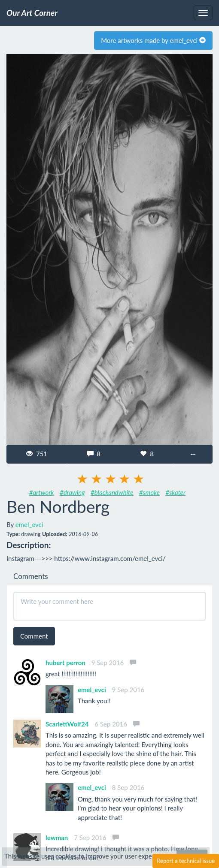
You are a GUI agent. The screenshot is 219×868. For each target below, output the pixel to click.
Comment (34, 636)
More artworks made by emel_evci (153, 40)
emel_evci (29, 524)
